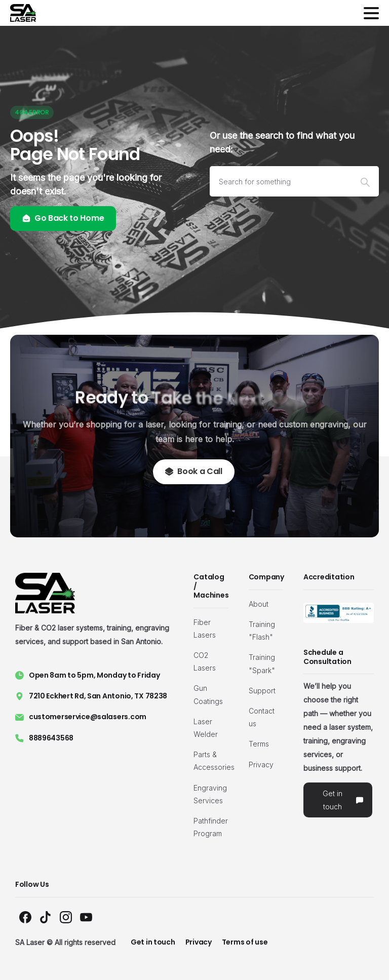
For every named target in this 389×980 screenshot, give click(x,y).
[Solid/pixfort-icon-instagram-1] (66, 916)
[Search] (281, 181)
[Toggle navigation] (371, 13)
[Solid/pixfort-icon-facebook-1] (25, 916)
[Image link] (339, 613)
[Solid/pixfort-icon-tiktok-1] (46, 916)
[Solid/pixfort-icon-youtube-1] (86, 916)
